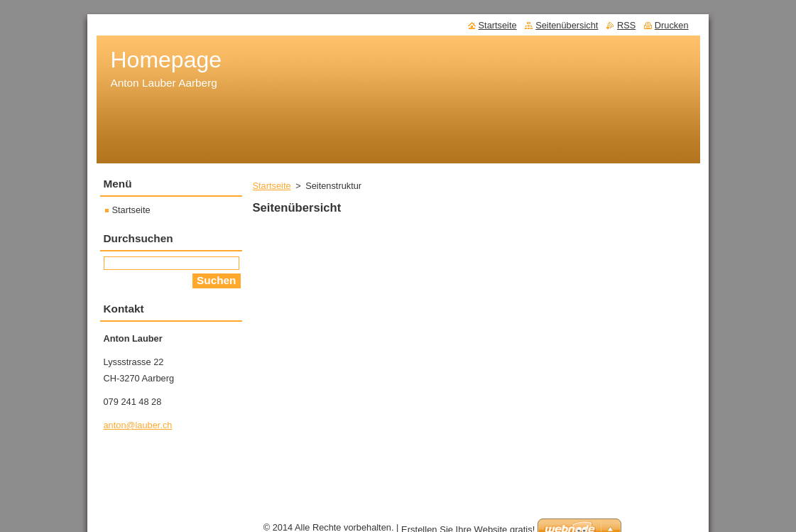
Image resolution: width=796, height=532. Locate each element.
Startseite (272, 186)
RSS (626, 25)
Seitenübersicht (567, 25)
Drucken (672, 25)
